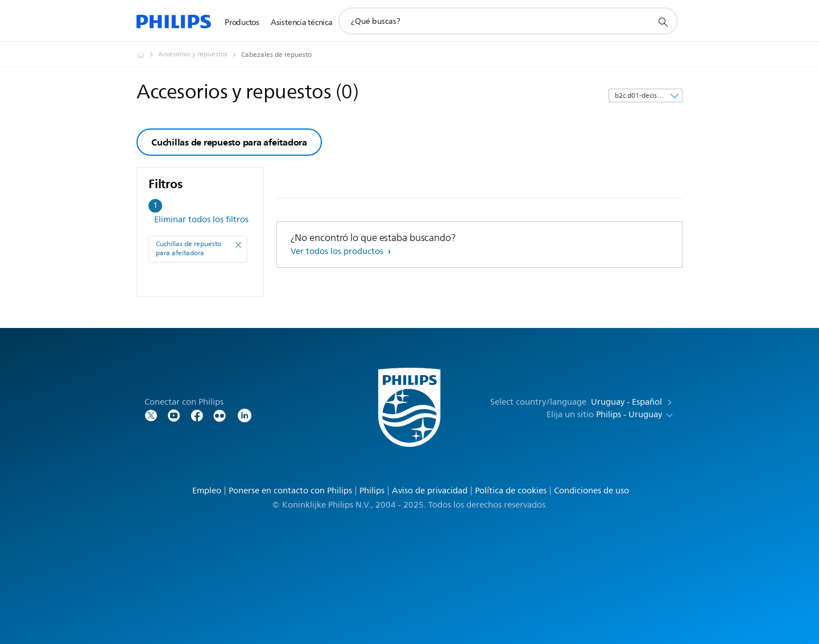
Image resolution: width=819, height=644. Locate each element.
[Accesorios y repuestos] (200, 55)
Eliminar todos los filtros (201, 220)
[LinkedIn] (245, 415)
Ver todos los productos (338, 252)
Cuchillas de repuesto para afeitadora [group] (229, 142)
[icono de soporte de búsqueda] (663, 22)
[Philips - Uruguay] (147, 55)
